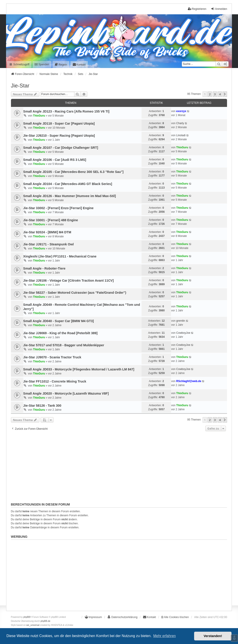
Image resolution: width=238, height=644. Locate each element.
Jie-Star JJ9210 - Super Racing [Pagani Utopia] (59, 136)
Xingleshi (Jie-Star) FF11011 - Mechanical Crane (60, 256)
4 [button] (220, 94)
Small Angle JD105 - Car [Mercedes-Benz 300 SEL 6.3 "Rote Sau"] (73, 172)
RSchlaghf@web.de (189, 381)
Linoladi (181, 135)
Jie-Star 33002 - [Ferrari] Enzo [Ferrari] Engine (58, 208)
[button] (225, 94)
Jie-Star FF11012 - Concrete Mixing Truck (55, 381)
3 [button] (215, 94)
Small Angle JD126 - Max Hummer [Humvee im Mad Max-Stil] (70, 196)
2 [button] (210, 94)
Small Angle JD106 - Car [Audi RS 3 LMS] (55, 160)
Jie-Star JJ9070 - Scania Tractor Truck (52, 357)
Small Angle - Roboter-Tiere (44, 268)
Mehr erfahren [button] (164, 636)
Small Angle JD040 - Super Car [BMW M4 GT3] (59, 321)
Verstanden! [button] (213, 636)
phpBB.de (45, 621)
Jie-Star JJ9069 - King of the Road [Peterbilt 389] (60, 333)
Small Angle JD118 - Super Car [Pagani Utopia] (59, 123)
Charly (180, 123)
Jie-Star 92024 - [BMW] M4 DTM (47, 232)
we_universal (33, 625)
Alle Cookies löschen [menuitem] (175, 617)
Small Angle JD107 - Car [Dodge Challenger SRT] (61, 148)
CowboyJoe (183, 333)
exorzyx (181, 111)
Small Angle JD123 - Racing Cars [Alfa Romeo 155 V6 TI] (66, 111)
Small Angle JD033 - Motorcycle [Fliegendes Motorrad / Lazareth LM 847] (79, 369)
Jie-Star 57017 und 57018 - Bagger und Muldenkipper (64, 345)
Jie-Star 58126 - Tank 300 (42, 406)
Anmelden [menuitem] (219, 9)
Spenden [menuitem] (42, 64)
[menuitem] (61, 65)
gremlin (181, 321)
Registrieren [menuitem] (197, 9)
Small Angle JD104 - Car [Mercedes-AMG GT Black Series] (68, 184)
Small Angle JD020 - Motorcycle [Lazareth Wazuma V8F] (66, 393)
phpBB (27, 617)
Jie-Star (20, 86)
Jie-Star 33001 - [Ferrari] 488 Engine (51, 220)
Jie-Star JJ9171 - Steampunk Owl (49, 244)
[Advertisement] (119, 466)
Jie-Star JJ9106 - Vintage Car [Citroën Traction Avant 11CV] (69, 281)
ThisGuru (39, 116)
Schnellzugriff (19, 64)
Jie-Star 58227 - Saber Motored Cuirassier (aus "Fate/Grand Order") (75, 293)
